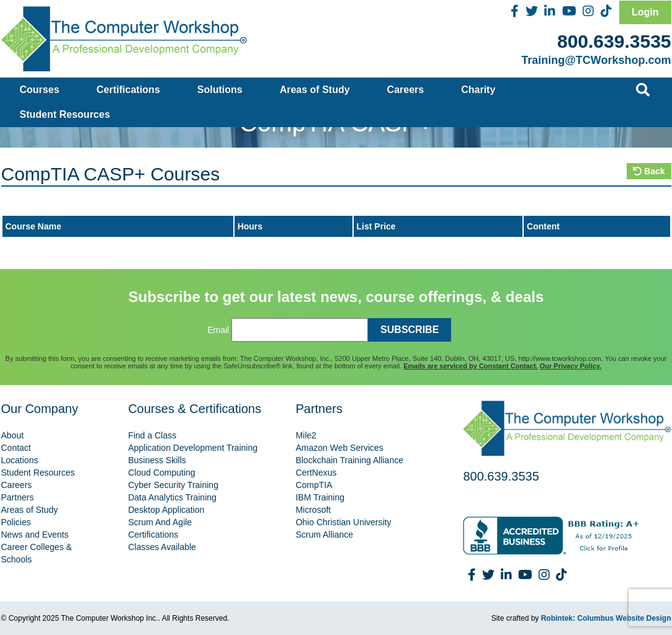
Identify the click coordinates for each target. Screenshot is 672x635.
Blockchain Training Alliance (349, 460)
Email (218, 330)
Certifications (128, 90)
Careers (406, 90)
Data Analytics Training (172, 497)
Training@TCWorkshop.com (596, 60)
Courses (40, 90)
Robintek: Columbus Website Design (606, 618)
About (13, 435)
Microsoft (313, 510)
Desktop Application (166, 510)
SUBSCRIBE (410, 330)
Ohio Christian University (343, 522)
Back (649, 171)
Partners (18, 497)
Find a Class (152, 435)
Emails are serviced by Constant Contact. (470, 366)
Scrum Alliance (324, 535)
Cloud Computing (161, 473)
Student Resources (65, 114)
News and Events (35, 535)
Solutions (220, 90)
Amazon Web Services (339, 448)
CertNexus (316, 473)
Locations (20, 460)
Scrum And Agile (160, 522)
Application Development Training (193, 448)
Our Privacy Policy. (571, 366)
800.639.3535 (614, 41)
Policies (16, 522)
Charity (478, 90)
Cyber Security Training (173, 485)
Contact (16, 448)
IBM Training (320, 497)
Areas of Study (315, 90)
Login (645, 12)
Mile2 (306, 435)
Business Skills (157, 460)
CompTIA (314, 485)
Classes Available (162, 547)
